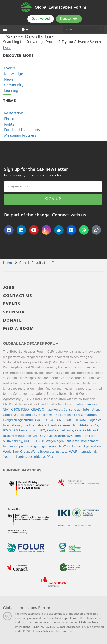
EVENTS (12, 304)
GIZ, (60, 420)
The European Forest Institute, (75, 415)
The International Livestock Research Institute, (56, 426)
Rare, (79, 431)
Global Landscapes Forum (60, 7)
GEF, (53, 420)
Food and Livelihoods (21, 130)
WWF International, (83, 452)
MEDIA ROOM (19, 329)
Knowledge (13, 74)
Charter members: (85, 404)
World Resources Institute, (50, 452)
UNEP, (41, 441)
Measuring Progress (20, 136)
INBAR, (94, 426)
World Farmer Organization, (82, 446)
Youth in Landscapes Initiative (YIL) (28, 457)
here (7, 48)
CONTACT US (18, 296)
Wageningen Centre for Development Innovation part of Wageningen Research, (51, 444)
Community (13, 85)
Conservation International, (83, 410)
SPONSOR (14, 312)
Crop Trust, (11, 415)
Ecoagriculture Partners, (37, 415)
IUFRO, (42, 431)
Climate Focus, (53, 410)
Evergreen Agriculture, (19, 420)
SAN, (36, 436)
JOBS (9, 288)
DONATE (13, 321)
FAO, (39, 420)
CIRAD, (36, 410)
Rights (9, 125)
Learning (11, 91)
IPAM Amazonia (24, 431)
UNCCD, (30, 441)
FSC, (46, 420)
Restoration (13, 113)
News (8, 80)
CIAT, (7, 410)
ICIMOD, (70, 420)
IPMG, (8, 431)
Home (8, 263)
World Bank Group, (17, 452)
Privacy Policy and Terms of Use (52, 631)
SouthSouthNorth (52, 436)
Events (9, 68)
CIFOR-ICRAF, (21, 410)
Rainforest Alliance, (61, 431)
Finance (10, 119)
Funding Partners (22, 470)
